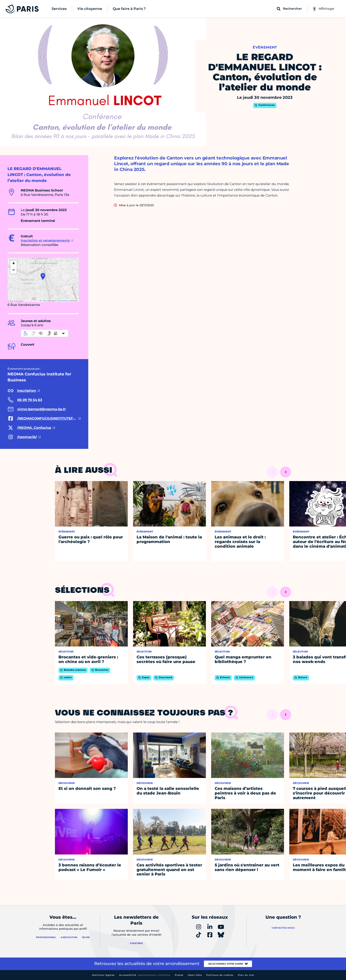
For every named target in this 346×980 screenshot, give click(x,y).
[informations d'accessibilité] (45, 333)
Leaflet (43, 301)
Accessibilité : (145, 975)
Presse (179, 975)
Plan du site (246, 975)
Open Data (195, 975)
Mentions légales (103, 975)
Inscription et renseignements (45, 240)
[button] (43, 276)
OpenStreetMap (63, 301)
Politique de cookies (220, 975)
